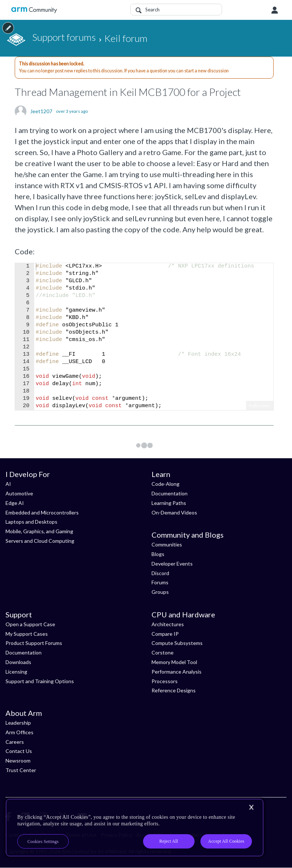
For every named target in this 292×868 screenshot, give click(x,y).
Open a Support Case (30, 624)
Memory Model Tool (174, 662)
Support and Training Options (40, 681)
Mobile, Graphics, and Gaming (39, 531)
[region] (135, 828)
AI (8, 484)
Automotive (19, 493)
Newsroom (18, 761)
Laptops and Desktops (31, 522)
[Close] (251, 807)
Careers (15, 742)
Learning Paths (169, 503)
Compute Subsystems (177, 643)
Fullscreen (260, 406)
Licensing (16, 672)
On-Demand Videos (174, 512)
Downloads (18, 662)
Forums (160, 582)
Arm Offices (19, 732)
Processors (165, 681)
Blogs (158, 554)
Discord (160, 573)
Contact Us (19, 751)
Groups (160, 592)
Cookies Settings (43, 842)
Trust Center (21, 770)
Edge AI (15, 503)
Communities (167, 544)
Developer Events (172, 564)
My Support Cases (27, 634)
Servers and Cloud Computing (40, 541)
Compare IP (165, 634)
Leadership (18, 723)
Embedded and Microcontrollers (42, 512)
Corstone (163, 652)
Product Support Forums (34, 643)
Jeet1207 (41, 111)
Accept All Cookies (226, 841)
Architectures (168, 624)
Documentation (170, 493)
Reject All (169, 841)
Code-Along (165, 484)
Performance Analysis (177, 672)
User (275, 10)
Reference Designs (174, 690)
